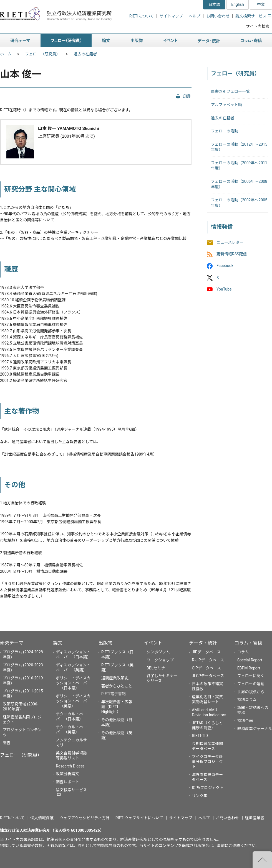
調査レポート (67, 782)
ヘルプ (195, 16)
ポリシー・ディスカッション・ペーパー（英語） (73, 701)
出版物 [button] (137, 41)
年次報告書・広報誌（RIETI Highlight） (117, 707)
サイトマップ (171, 16)
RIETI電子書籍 (114, 694)
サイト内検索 (258, 26)
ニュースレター (230, 242)
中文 (261, 4)
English (237, 4)
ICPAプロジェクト (208, 788)
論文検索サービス (254, 16)
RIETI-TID (200, 736)
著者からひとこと (117, 686)
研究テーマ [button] (20, 41)
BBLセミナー (158, 668)
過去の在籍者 (85, 54)
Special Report (250, 660)
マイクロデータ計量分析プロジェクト (207, 762)
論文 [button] (106, 41)
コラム (243, 652)
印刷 (187, 97)
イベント (153, 643)
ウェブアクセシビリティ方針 (84, 818)
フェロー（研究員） (43, 54)
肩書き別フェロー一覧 (230, 91)
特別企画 (245, 721)
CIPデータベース (206, 668)
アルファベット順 (226, 105)
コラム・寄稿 (248, 643)
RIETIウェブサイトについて (139, 818)
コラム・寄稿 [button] (251, 41)
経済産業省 (255, 818)
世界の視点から (251, 692)
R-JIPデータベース (208, 660)
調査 (7, 743)
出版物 (105, 643)
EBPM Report (249, 668)
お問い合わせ (218, 16)
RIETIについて (142, 16)
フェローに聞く (251, 676)
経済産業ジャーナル (255, 729)
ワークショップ (160, 660)
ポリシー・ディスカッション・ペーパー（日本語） (73, 683)
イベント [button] (170, 41)
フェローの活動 (225, 131)
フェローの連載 (251, 684)
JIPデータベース (206, 652)
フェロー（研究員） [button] (66, 41)
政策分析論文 (67, 774)
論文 (58, 643)
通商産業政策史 (115, 678)
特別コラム (247, 700)
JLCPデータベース (208, 676)
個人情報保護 (42, 818)
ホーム (6, 54)
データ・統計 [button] (209, 41)
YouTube (224, 289)
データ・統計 (203, 643)
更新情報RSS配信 (232, 254)
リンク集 (200, 796)
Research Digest (70, 766)
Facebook (225, 266)
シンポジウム (158, 652)
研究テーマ (12, 643)
